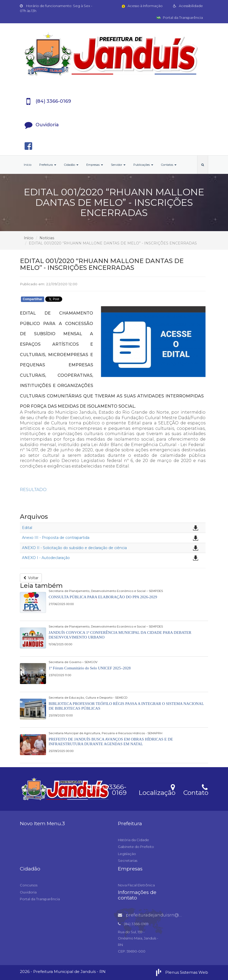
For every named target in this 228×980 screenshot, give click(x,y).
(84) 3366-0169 (106, 789)
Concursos (29, 885)
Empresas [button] (95, 165)
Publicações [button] (143, 165)
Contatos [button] (169, 165)
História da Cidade (133, 840)
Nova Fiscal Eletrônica (136, 885)
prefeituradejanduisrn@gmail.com (160, 915)
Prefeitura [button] (48, 165)
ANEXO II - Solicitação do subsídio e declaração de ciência (74, 548)
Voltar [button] (31, 578)
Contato (196, 789)
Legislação (127, 854)
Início (28, 165)
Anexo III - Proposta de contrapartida (56, 538)
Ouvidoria (28, 892)
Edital (27, 528)
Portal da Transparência (180, 18)
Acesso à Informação (142, 6)
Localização (157, 789)
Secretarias (128, 861)
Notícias (47, 238)
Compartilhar (33, 299)
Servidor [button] (118, 165)
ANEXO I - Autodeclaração (46, 558)
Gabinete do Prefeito (136, 847)
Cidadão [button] (71, 165)
